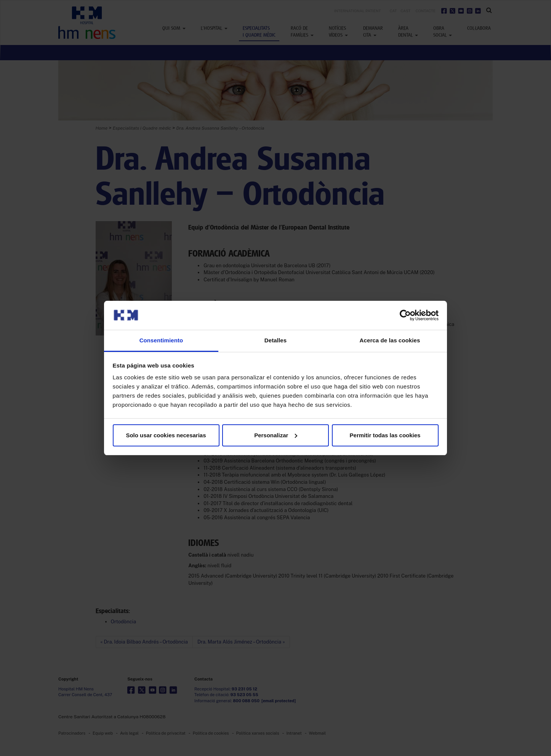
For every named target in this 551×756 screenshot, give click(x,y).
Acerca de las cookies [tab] (390, 340)
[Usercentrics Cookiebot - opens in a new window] (405, 315)
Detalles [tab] (275, 340)
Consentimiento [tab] (161, 340)
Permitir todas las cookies (385, 435)
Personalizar (276, 435)
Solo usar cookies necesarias (166, 435)
